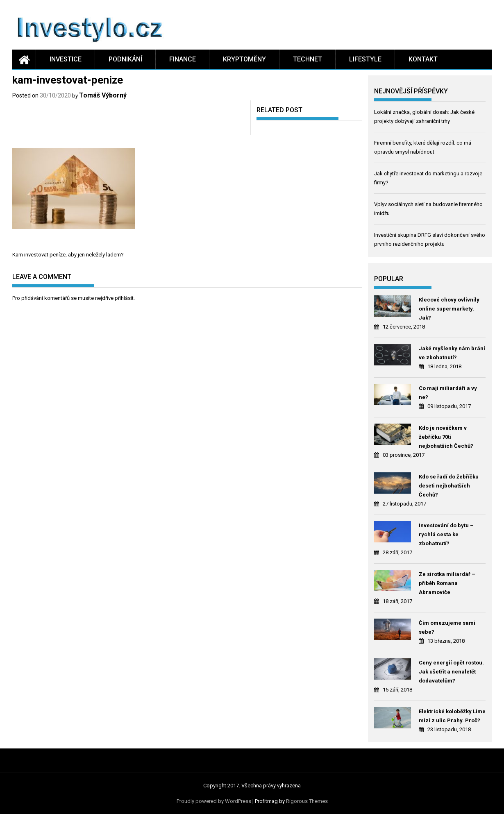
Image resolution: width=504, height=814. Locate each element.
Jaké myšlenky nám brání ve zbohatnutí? (452, 353)
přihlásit (124, 298)
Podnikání (125, 59)
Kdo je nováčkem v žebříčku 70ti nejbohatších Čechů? (446, 437)
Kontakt (423, 59)
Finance (183, 59)
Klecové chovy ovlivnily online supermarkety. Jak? (449, 309)
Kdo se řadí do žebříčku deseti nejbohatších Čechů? (449, 486)
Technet (308, 59)
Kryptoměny (244, 59)
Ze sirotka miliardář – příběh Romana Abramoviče (447, 583)
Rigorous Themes (307, 801)
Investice (66, 59)
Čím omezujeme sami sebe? (447, 627)
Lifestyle (365, 59)
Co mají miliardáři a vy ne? (448, 393)
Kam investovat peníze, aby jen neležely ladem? (68, 255)
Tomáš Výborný (103, 95)
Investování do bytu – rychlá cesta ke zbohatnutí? (446, 534)
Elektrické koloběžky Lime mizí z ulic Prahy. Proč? (452, 716)
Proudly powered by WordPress (214, 801)
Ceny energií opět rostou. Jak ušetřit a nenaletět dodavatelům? (451, 672)
